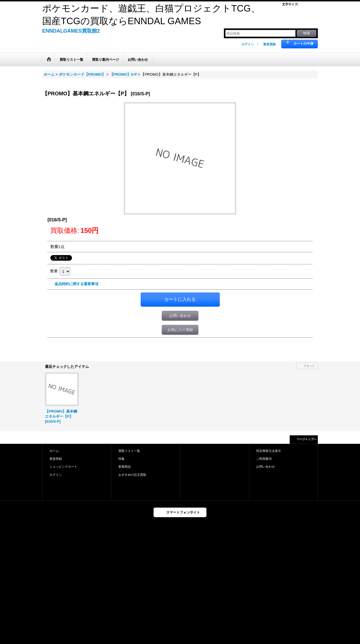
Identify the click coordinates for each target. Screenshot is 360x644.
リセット (309, 366)
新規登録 (269, 44)
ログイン (247, 44)
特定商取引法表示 (269, 451)
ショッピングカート (63, 467)
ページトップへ (307, 439)
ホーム (54, 451)
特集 (121, 459)
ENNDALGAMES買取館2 (71, 31)
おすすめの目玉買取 (132, 475)
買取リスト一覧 (129, 451)
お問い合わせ (180, 316)
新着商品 (125, 467)
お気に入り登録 (180, 330)
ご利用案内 (264, 459)
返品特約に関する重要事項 (76, 284)
